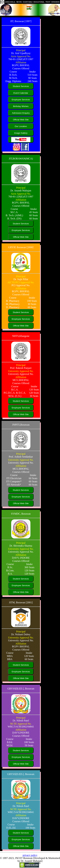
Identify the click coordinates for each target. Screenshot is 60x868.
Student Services (21, 86)
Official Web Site (21, 120)
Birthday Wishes (21, 106)
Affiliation (21, 62)
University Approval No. (21, 371)
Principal (21, 50)
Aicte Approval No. (21, 56)
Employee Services (21, 100)
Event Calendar (21, 93)
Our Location (21, 126)
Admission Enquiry (21, 113)
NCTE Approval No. (21, 724)
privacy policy (30, 855)
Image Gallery (21, 133)
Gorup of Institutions (29, 5)
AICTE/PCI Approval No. (21, 282)
